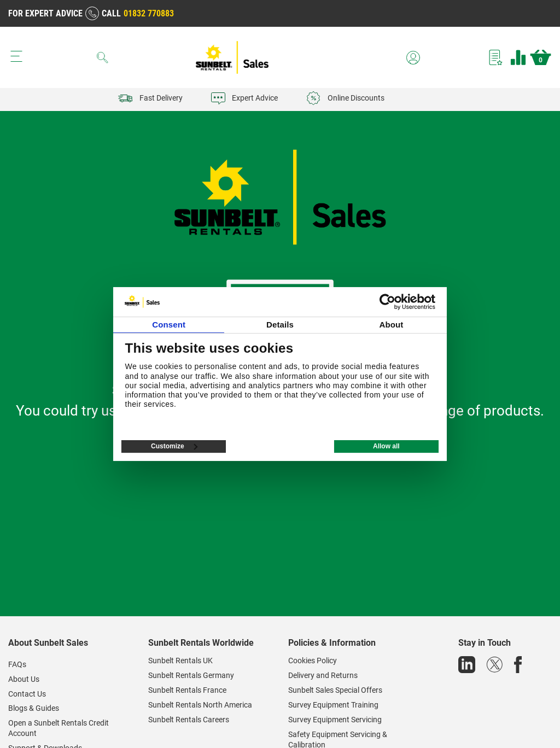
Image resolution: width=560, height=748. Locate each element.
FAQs (17, 664)
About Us (24, 679)
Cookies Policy (313, 661)
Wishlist (496, 57)
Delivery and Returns (323, 675)
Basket (541, 57)
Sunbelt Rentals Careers (189, 720)
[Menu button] (16, 56)
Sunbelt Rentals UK (180, 661)
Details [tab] (280, 325)
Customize (174, 446)
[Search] (103, 57)
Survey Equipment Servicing (335, 720)
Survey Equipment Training (333, 705)
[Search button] (103, 57)
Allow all (386, 446)
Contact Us (27, 694)
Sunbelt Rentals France (187, 690)
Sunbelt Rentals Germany (191, 675)
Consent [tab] (169, 325)
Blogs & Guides (34, 708)
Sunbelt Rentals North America (200, 705)
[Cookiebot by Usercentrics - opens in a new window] (387, 302)
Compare (518, 57)
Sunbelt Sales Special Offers (335, 690)
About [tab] (391, 325)
